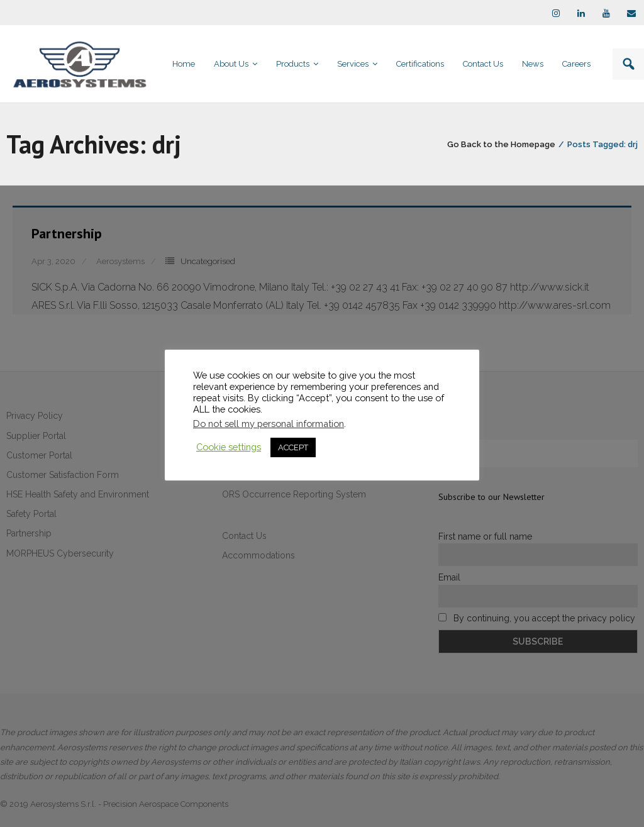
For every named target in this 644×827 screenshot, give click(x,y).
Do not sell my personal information (269, 424)
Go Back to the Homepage (501, 144)
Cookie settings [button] (229, 447)
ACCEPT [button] (293, 447)
